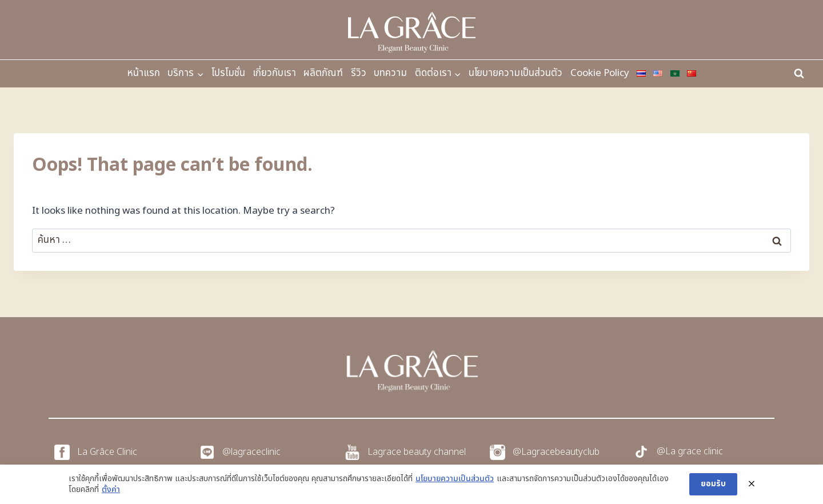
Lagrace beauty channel (417, 452)
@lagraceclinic (251, 452)
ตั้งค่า (111, 490)
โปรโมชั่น (228, 73)
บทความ (390, 73)
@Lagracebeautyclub (556, 452)
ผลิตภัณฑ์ (323, 73)
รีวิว (359, 73)
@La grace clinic (690, 451)
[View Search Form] (799, 74)
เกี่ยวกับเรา (274, 73)
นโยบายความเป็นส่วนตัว (516, 73)
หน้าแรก (143, 73)
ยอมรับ (713, 484)
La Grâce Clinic (107, 452)
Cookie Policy (600, 73)
